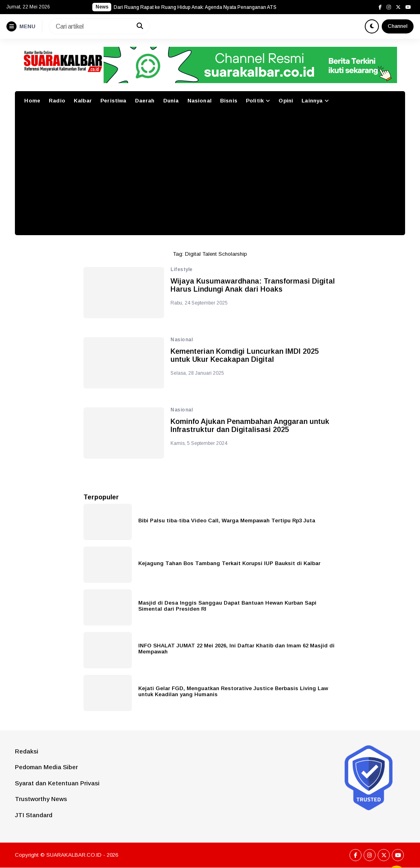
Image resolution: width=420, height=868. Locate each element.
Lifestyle (182, 269)
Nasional (200, 101)
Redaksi (27, 751)
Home (32, 101)
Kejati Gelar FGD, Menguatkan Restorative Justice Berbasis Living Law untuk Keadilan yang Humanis (233, 691)
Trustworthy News (41, 799)
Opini (286, 101)
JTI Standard (34, 815)
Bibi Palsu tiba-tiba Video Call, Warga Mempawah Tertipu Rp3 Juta (227, 521)
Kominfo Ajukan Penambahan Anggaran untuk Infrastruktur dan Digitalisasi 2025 (250, 426)
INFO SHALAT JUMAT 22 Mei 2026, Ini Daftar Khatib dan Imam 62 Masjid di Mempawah (236, 649)
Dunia (171, 101)
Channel (398, 26)
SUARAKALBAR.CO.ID (74, 855)
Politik (255, 101)
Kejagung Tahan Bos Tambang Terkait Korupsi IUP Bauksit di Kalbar (229, 563)
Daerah (145, 101)
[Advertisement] (210, 175)
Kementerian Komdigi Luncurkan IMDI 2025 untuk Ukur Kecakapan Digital (245, 356)
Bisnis (229, 101)
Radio (57, 101)
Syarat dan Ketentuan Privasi (57, 783)
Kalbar (83, 101)
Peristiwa (113, 101)
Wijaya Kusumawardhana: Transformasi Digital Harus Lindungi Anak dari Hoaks (253, 285)
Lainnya (312, 101)
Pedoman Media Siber (46, 767)
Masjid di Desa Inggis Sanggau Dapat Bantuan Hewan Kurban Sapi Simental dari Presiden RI (227, 606)
